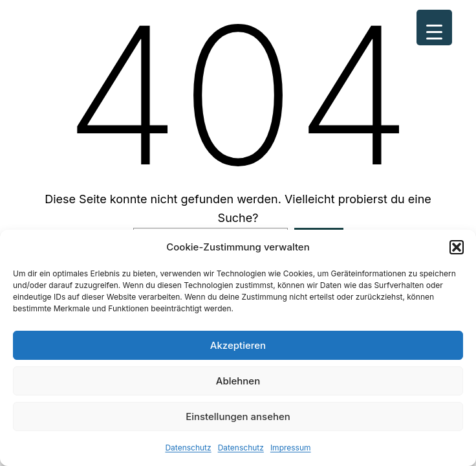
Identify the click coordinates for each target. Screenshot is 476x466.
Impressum (291, 448)
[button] (457, 247)
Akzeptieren (238, 345)
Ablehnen (238, 381)
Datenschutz (188, 448)
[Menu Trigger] (434, 28)
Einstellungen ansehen (238, 416)
